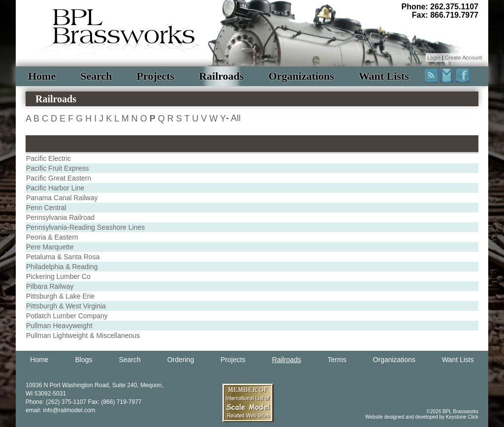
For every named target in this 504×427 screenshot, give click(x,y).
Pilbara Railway (50, 286)
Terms (337, 360)
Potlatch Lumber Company (67, 316)
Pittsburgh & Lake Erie (60, 296)
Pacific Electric (48, 158)
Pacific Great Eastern (59, 178)
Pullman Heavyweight (59, 326)
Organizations (301, 76)
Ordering (181, 360)
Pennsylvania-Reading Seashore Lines (85, 227)
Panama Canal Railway (62, 198)
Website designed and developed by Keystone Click (422, 417)
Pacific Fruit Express (58, 168)
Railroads (221, 76)
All (236, 118)
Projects (156, 76)
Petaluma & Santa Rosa (63, 257)
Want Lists (384, 76)
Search (96, 76)
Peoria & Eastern (52, 237)
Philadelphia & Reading (62, 267)
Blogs (84, 360)
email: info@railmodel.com (61, 410)
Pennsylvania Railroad (60, 217)
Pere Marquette (50, 247)
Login (434, 58)
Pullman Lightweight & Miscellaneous (83, 335)
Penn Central (46, 208)
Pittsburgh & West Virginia (66, 306)
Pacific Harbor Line (55, 188)
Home (42, 76)
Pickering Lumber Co (58, 276)
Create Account (463, 58)
